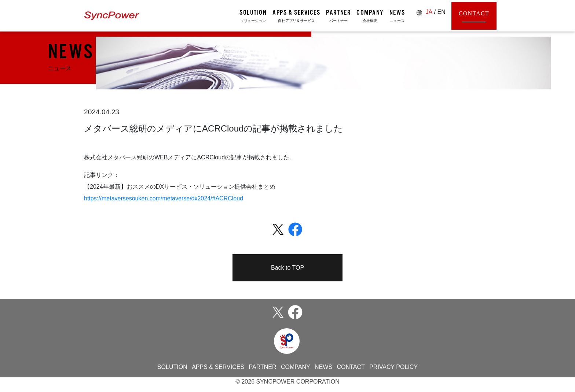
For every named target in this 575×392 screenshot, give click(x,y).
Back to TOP (287, 268)
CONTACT (474, 16)
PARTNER (263, 367)
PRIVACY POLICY (393, 367)
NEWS (323, 367)
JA (429, 12)
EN (442, 12)
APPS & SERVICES (218, 367)
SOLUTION (172, 367)
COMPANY (296, 367)
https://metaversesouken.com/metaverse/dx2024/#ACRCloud (164, 198)
